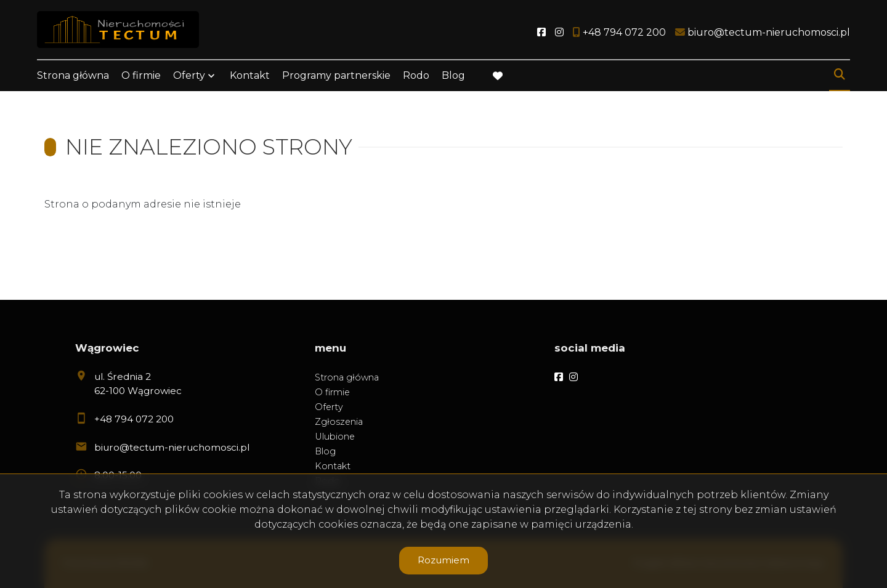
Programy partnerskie (336, 75)
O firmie (141, 75)
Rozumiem (443, 560)
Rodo (416, 75)
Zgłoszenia (339, 422)
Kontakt (250, 75)
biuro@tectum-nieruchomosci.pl (172, 447)
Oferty (189, 75)
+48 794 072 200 (134, 419)
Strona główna (73, 75)
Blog (453, 75)
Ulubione (335, 437)
